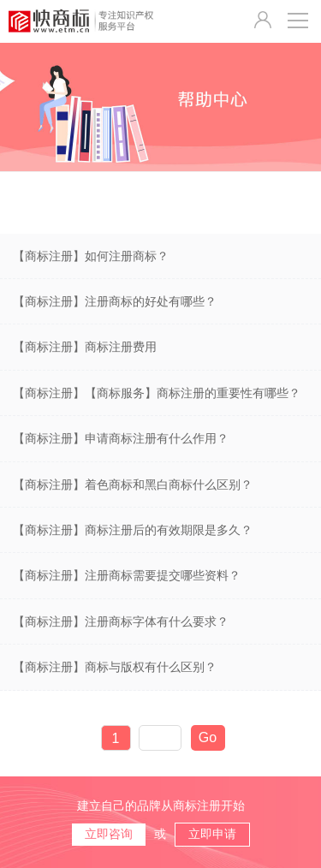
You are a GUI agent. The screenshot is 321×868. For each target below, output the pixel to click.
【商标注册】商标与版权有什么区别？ (115, 667)
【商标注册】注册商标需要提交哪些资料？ (127, 575)
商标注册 (49, 203)
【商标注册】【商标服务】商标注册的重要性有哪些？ (157, 393)
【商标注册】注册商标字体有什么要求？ (121, 621)
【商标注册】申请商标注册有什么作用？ (121, 438)
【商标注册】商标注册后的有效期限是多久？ (133, 530)
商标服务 (138, 203)
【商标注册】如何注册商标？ (91, 256)
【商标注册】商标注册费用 (85, 347)
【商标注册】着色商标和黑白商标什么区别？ (133, 485)
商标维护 (228, 203)
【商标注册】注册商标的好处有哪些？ (115, 301)
